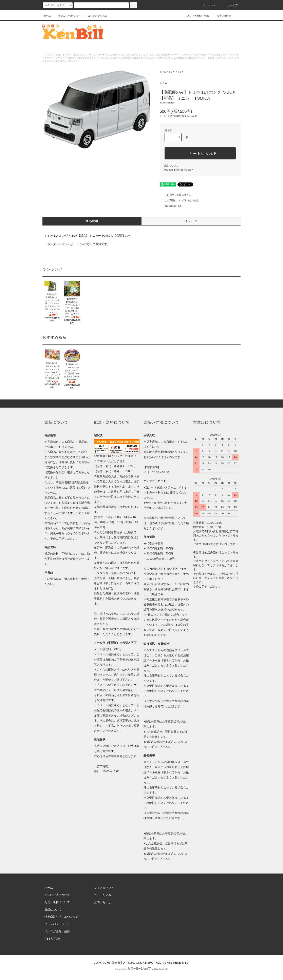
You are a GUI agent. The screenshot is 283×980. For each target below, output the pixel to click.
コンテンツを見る (95, 16)
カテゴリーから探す (67, 16)
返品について (171, 166)
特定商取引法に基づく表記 (178, 170)
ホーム (47, 16)
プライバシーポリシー (59, 924)
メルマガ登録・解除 (195, 16)
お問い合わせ (221, 16)
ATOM (56, 939)
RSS (47, 939)
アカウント (207, 5)
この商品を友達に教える (175, 195)
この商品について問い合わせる (179, 200)
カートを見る (102, 895)
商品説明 (92, 221)
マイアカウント (104, 888)
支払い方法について (57, 895)
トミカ (172, 72)
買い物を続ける (171, 206)
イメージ (191, 221)
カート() (230, 5)
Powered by (141, 969)
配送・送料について (57, 902)
